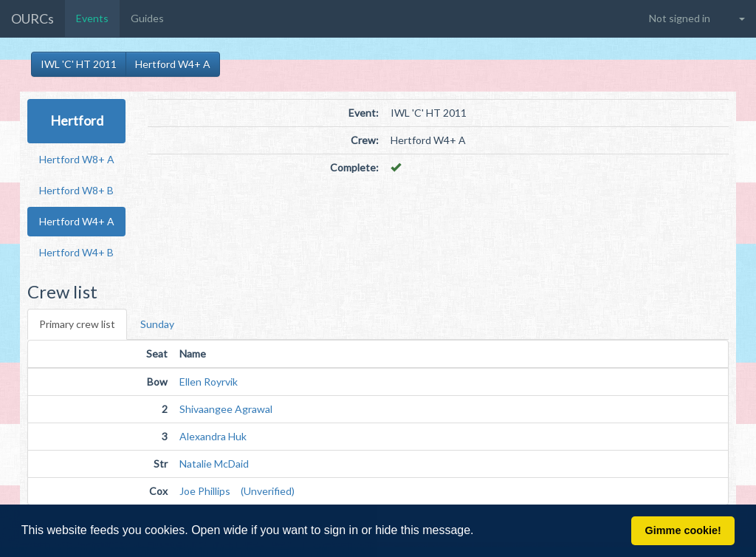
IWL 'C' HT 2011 (79, 64)
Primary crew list (77, 324)
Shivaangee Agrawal (226, 409)
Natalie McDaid (214, 464)
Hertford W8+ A (77, 159)
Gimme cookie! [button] (683, 530)
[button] (479, 532)
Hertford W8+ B (76, 190)
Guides (147, 18)
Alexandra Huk (213, 436)
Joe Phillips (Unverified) (237, 491)
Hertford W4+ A (173, 64)
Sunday (157, 324)
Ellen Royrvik (209, 382)
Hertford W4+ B (76, 252)
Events (92, 18)
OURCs (32, 18)
